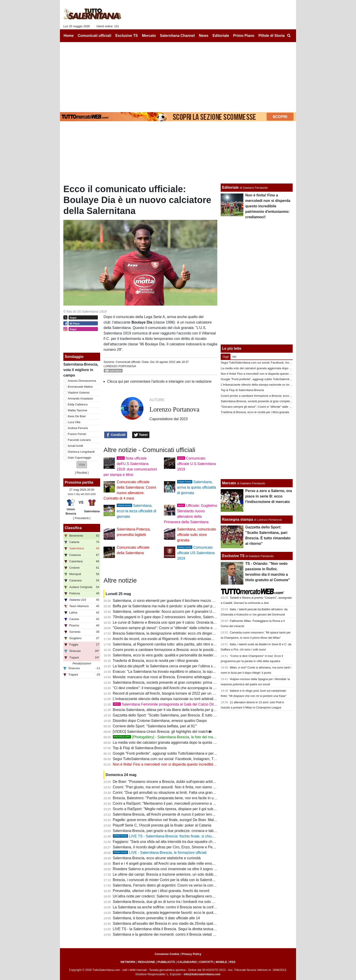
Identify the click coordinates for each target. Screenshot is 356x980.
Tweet (141, 435)
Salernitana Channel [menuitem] (177, 36)
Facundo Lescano (79, 440)
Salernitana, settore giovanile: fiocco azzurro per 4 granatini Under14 (168, 612)
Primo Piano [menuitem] (244, 36)
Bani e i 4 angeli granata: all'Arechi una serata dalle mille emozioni (166, 863)
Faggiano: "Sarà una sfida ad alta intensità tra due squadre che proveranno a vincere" (182, 842)
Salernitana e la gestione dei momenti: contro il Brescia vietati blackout (170, 934)
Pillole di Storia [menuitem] (272, 36)
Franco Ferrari (77, 434)
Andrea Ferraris (78, 428)
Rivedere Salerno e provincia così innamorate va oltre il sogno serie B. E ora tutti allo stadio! (187, 869)
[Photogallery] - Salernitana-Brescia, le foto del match (165, 737)
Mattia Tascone (78, 410)
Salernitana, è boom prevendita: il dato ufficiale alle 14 (156, 918)
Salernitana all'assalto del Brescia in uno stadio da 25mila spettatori (167, 923)
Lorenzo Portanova (120, 366)
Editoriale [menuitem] (221, 36)
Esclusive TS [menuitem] (127, 36)
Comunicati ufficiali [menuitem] (95, 36)
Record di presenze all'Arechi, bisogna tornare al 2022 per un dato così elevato (176, 693)
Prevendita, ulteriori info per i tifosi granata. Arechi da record (161, 891)
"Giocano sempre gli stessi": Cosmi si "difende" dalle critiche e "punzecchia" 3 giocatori (183, 628)
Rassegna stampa (237, 519)
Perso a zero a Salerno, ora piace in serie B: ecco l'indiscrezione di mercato (268, 496)
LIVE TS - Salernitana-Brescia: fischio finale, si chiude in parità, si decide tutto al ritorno (191, 836)
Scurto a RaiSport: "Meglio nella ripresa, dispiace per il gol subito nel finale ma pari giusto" (185, 809)
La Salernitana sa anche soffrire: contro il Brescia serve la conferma (167, 907)
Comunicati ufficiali (128, 362)
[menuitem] (289, 36)
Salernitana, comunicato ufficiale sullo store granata (197, 535)
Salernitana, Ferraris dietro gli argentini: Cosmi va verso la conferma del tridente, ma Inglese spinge (193, 885)
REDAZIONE (147, 962)
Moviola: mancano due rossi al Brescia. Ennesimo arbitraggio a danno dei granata (179, 677)
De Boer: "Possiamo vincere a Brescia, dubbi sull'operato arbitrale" (166, 782)
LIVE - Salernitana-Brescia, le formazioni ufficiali (160, 853)
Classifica (73, 528)
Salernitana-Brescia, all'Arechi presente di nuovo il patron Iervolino (166, 814)
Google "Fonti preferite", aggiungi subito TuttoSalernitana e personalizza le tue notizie (182, 753)
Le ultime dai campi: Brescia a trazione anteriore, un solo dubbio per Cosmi (173, 874)
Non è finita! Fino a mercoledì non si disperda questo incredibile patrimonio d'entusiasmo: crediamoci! (194, 764)
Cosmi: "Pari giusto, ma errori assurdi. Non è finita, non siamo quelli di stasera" (176, 787)
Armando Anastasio (80, 398)
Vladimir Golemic (79, 393)
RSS (232, 962)
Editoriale (230, 187)
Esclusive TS (233, 556)
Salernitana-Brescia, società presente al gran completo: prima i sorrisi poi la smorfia (180, 682)
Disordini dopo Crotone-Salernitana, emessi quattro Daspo (160, 721)
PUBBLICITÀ (166, 962)
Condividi (116, 435)
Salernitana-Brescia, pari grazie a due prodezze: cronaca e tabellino (167, 831)
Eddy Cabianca (78, 404)
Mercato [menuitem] (149, 36)
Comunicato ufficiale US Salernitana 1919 (196, 553)
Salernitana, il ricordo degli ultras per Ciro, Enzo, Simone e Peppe (166, 847)
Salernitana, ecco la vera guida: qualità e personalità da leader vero (167, 655)
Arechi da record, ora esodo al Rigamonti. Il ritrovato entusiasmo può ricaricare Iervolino (183, 639)
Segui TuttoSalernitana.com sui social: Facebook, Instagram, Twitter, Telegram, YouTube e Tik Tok (192, 759)
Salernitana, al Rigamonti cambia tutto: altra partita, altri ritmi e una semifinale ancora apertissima (191, 644)
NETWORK (128, 962)
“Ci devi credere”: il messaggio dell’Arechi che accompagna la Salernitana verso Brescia (184, 688)
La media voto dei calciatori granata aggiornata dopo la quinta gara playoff (172, 743)
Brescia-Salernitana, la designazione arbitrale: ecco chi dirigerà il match (170, 633)
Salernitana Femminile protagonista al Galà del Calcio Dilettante (169, 704)
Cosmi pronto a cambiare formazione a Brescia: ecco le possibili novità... (171, 650)
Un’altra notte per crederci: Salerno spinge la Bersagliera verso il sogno (170, 896)
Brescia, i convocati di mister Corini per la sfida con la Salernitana (166, 880)
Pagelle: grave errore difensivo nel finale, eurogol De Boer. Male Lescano (172, 820)
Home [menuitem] (69, 36)
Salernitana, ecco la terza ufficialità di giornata (136, 511)
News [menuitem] (204, 36)
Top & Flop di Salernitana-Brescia (140, 748)
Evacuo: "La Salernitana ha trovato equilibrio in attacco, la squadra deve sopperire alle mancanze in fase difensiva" (205, 672)
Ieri (234, 357)
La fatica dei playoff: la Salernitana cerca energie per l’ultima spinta (167, 666)
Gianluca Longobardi (81, 452)
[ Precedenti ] (82, 518)
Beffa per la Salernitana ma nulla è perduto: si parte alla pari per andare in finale (177, 606)
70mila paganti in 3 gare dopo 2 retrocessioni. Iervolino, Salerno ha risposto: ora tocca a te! (186, 617)
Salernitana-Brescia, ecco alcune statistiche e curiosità (157, 858)
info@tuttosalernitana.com (202, 974)
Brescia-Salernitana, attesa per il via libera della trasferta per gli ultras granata (175, 710)
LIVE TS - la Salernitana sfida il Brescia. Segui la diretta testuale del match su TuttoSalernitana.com (193, 929)
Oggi (226, 357)
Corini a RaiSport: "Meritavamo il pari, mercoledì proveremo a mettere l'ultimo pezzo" (181, 803)
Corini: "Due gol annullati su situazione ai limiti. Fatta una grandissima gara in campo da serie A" (190, 793)
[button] (82, 465)
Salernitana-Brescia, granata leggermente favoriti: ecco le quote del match (173, 913)
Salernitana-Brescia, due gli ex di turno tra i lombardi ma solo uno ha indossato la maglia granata (191, 902)
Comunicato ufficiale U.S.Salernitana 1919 (196, 464)
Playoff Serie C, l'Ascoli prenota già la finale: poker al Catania (162, 825)
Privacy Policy (192, 954)
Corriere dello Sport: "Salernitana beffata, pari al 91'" (155, 726)
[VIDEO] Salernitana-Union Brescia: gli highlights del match (161, 732)
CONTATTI (206, 962)
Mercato (229, 483)
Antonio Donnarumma (82, 381)
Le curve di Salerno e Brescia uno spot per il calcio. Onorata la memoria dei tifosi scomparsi (187, 622)
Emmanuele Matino (80, 387)
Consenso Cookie (167, 954)
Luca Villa (74, 422)
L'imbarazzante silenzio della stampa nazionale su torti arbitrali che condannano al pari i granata (190, 699)
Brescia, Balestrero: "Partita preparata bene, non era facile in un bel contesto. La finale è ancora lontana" (197, 798)
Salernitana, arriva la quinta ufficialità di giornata (197, 487)
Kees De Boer (77, 416)
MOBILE (221, 962)
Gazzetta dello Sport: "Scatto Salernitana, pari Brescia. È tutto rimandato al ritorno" (179, 715)
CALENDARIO (187, 962)
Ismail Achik (76, 446)
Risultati (82, 473)
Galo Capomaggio (80, 458)
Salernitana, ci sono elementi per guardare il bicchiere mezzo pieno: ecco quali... (178, 601)
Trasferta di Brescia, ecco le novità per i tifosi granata (155, 661)
